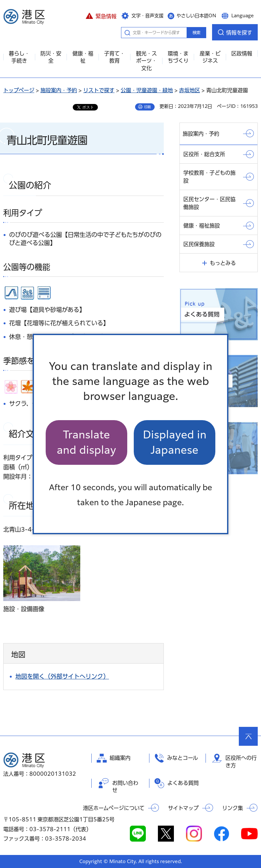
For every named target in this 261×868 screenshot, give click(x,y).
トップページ (19, 90)
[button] (101, 15)
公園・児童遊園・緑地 (147, 90)
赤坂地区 (190, 90)
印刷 (147, 107)
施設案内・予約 (59, 90)
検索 (196, 33)
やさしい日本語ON (196, 16)
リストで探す (99, 90)
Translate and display (86, 442)
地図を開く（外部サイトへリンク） (62, 676)
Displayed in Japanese (175, 442)
